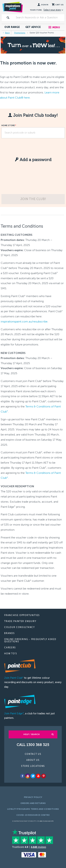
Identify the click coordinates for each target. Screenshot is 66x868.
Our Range (12, 27)
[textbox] (39, 18)
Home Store (8, 126)
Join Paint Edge (14, 714)
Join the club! (33, 199)
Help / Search (32, 734)
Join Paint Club (14, 678)
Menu (56, 27)
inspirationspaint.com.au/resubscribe (24, 322)
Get (33, 27)
